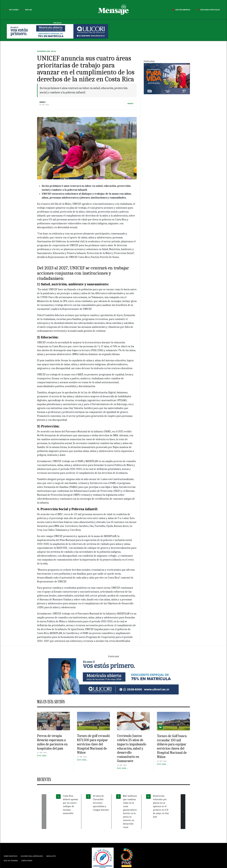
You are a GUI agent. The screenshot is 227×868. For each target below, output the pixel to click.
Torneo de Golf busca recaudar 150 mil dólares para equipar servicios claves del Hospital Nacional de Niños (172, 746)
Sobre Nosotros (10, 856)
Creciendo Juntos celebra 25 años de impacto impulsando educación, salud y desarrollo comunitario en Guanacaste (132, 748)
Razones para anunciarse (32, 856)
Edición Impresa (181, 10)
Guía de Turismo (11, 861)
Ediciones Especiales (208, 10)
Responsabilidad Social (47, 51)
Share (130, 104)
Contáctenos (27, 861)
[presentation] (44, 812)
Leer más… (42, 755)
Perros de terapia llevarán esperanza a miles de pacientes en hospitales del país (52, 742)
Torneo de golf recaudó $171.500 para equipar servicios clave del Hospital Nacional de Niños (93, 744)
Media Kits (51, 856)
